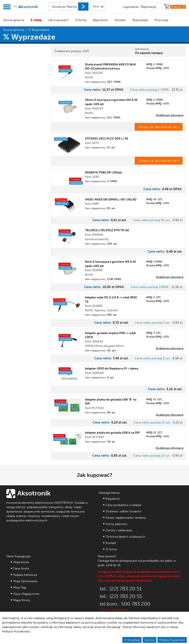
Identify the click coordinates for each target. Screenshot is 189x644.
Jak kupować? (58, 20)
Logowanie (131, 7)
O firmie (81, 20)
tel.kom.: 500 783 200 (125, 604)
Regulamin (101, 20)
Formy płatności (117, 524)
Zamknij (149, 640)
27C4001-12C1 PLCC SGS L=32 (107, 139)
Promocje (161, 20)
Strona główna (14, 20)
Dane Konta (21, 569)
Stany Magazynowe (26, 594)
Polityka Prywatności (172, 640)
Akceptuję (133, 640)
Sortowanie (142, 49)
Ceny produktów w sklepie (124, 505)
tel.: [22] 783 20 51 (121, 589)
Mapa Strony (22, 600)
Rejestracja (148, 7)
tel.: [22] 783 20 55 (121, 596)
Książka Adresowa (25, 575)
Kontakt (120, 20)
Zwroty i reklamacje (119, 530)
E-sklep (36, 20)
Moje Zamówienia (25, 581)
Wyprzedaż (140, 20)
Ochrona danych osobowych (125, 537)
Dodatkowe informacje (170, 115)
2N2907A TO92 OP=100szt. (104, 172)
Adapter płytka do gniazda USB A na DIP (112, 433)
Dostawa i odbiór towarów (124, 511)
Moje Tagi (20, 588)
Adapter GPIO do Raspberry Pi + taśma (112, 369)
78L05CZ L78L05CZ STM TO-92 (107, 230)
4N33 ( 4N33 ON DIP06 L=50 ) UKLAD (111, 200)
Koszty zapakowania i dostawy (126, 518)
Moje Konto (21, 562)
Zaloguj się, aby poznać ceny (159, 127)
